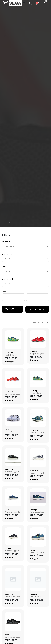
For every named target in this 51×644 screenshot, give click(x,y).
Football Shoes (10, 355)
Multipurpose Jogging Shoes (38, 354)
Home (5, 223)
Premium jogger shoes (38, 433)
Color (4, 267)
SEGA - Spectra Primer (39, 391)
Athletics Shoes (35, 597)
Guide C (8, 549)
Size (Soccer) (7, 279)
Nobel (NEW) (35, 510)
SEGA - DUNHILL (36, 471)
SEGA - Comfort (11, 392)
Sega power (10, 594)
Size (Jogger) (8, 254)
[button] (29, 4)
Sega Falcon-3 (36, 594)
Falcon (33, 550)
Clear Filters (37, 309)
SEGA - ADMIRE (36, 431)
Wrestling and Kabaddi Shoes (13, 597)
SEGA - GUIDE (10, 510)
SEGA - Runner (11, 635)
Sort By (34, 318)
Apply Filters (12, 309)
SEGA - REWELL (11, 470)
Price (4, 292)
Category (6, 241)
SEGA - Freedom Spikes (15, 430)
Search (5, 318)
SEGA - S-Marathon (38, 351)
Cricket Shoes (10, 432)
